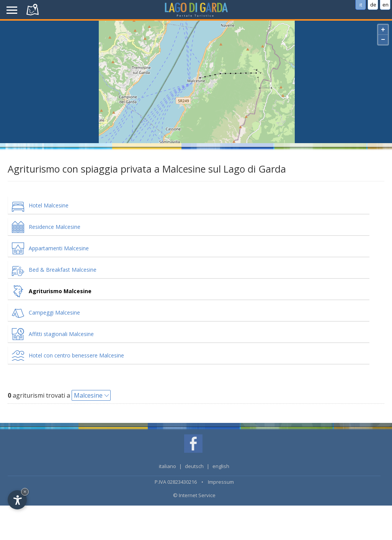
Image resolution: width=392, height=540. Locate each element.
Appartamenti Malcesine (59, 248)
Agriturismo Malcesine (60, 291)
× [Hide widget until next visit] (25, 492)
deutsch (194, 466)
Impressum (221, 482)
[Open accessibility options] (17, 500)
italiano (167, 466)
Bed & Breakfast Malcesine (63, 270)
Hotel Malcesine (49, 205)
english (221, 466)
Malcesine (88, 395)
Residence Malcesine (55, 227)
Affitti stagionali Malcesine (61, 334)
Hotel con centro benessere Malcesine (76, 355)
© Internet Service (194, 495)
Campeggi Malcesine (54, 312)
